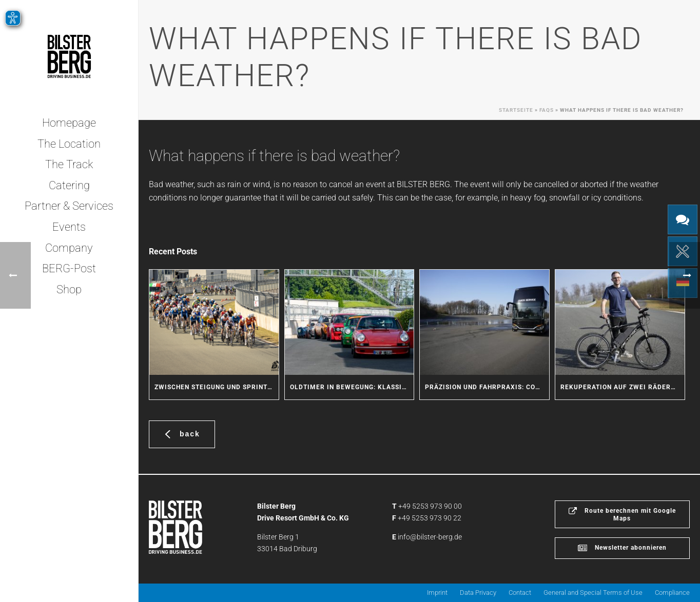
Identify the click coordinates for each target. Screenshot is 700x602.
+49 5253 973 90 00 (430, 506)
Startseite (516, 110)
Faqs (547, 110)
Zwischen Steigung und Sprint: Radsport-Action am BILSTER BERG (217, 387)
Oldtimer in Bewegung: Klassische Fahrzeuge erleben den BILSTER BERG (352, 387)
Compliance (672, 593)
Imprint (437, 593)
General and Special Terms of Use (593, 593)
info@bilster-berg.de (430, 537)
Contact (520, 593)
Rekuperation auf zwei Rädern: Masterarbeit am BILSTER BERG (623, 387)
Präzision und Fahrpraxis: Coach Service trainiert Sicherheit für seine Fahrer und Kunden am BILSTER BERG (487, 387)
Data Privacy (478, 593)
